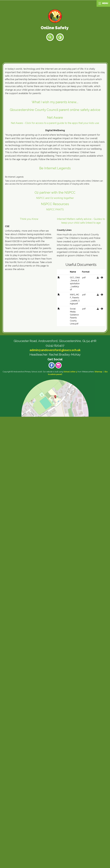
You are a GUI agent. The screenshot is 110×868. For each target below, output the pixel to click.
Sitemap (98, 823)
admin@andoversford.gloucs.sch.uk (55, 801)
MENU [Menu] (103, 3)
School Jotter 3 (70, 823)
